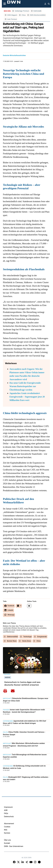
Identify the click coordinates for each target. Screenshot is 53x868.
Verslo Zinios (26, 641)
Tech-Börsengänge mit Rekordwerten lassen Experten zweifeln (25, 756)
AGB (6, 810)
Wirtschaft (7, 699)
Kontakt (7, 843)
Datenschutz (9, 817)
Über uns (7, 840)
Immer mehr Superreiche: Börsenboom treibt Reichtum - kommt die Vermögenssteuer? (24, 711)
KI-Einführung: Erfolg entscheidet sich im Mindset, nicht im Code (24, 767)
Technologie (27, 637)
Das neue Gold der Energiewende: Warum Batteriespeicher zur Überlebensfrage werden (25, 386)
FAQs (6, 813)
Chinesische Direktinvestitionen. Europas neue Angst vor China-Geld (26, 700)
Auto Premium (12, 19)
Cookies (7, 827)
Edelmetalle (37, 11)
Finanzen (7, 674)
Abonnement (9, 824)
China (23, 15)
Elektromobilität (12, 637)
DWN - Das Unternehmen (14, 846)
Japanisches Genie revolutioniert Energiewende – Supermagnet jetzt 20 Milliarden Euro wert (27, 397)
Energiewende (42, 637)
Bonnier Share (12, 641)
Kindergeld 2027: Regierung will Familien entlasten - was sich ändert (26, 778)
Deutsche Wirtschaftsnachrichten (14, 55)
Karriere (7, 833)
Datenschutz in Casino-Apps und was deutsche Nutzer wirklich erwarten (22, 683)
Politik (5, 732)
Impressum (8, 807)
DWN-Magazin (12, 15)
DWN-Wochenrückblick (38, 15)
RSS (6, 830)
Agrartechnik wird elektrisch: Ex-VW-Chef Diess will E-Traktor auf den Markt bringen (24, 722)
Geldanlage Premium (22, 11)
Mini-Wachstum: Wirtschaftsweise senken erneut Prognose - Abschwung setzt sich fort (24, 745)
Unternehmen (8, 721)
